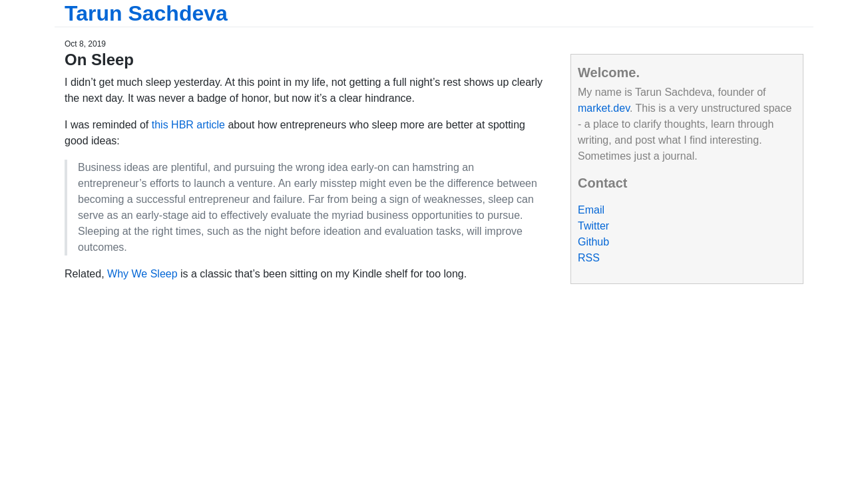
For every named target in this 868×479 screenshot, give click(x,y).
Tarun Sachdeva (146, 13)
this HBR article (188, 125)
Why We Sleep (142, 274)
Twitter (593, 226)
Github (593, 242)
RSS (589, 258)
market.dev (604, 108)
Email (591, 210)
